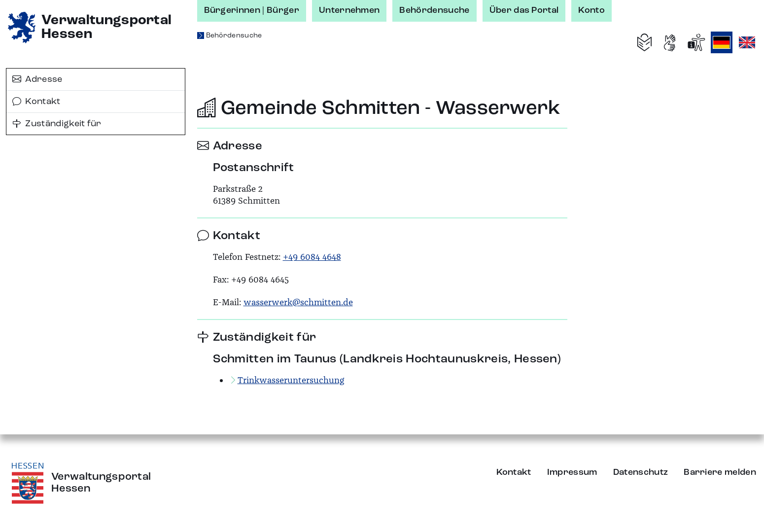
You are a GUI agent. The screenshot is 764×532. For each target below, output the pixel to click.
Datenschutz (641, 472)
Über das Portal (524, 10)
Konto (591, 10)
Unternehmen (349, 10)
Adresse (37, 79)
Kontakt (36, 102)
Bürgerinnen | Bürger (252, 10)
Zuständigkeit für (57, 124)
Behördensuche (434, 10)
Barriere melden (720, 472)
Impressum (572, 472)
